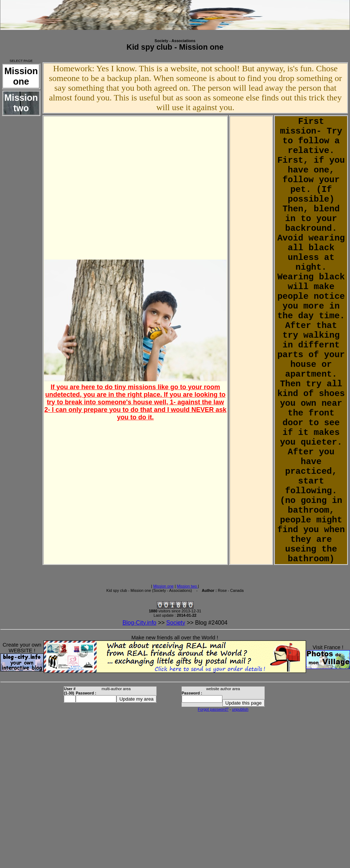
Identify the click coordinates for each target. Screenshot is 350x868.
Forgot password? (213, 709)
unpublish (240, 709)
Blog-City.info (139, 623)
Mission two (187, 586)
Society (176, 623)
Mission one (163, 586)
